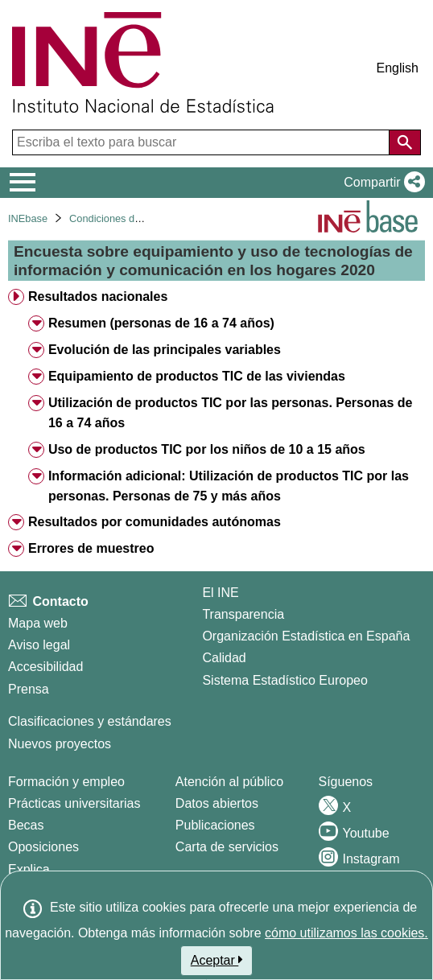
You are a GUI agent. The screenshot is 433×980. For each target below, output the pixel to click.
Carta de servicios (227, 847)
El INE (220, 593)
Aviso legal (39, 645)
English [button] (398, 68)
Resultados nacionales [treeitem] (98, 296)
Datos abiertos (217, 803)
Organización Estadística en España (306, 636)
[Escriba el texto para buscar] (202, 142)
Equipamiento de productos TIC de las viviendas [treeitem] (197, 376)
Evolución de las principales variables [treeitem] (165, 350)
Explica (29, 869)
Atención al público (229, 782)
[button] (381, 183)
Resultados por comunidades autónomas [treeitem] (155, 522)
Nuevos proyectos (60, 744)
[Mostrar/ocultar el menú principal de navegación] (23, 183)
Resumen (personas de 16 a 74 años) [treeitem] (161, 323)
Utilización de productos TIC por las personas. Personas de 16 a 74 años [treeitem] (231, 413)
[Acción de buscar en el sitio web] (405, 142)
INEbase (28, 218)
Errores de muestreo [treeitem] (91, 548)
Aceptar (217, 960)
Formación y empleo (66, 782)
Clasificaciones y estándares (90, 721)
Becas (26, 825)
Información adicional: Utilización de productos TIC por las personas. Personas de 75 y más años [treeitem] (229, 486)
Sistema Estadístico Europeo (285, 680)
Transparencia (243, 614)
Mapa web (38, 623)
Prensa (29, 689)
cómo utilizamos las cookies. (346, 933)
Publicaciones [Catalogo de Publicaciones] (215, 825)
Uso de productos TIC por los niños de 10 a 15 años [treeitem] (207, 449)
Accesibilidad (45, 667)
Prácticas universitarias (74, 803)
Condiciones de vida (115, 218)
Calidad (224, 658)
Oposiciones (43, 847)
